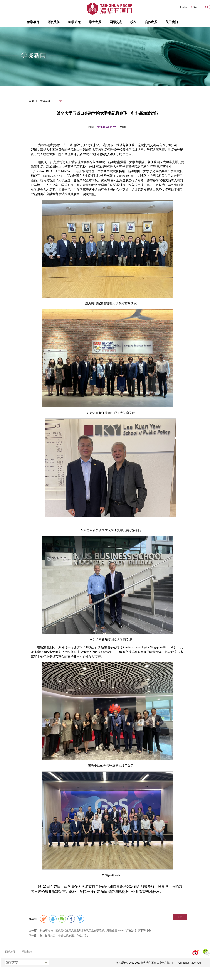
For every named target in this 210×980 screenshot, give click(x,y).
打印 (123, 127)
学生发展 (95, 22)
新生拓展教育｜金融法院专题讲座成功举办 (65, 936)
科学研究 (74, 22)
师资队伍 (54, 22)
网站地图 (10, 952)
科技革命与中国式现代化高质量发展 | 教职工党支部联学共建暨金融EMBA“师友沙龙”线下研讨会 (95, 931)
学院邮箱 (27, 952)
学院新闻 (45, 101)
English (184, 7)
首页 (31, 101)
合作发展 (151, 22)
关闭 (180, 917)
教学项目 (33, 22)
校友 (133, 22)
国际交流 (116, 22)
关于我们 (172, 22)
